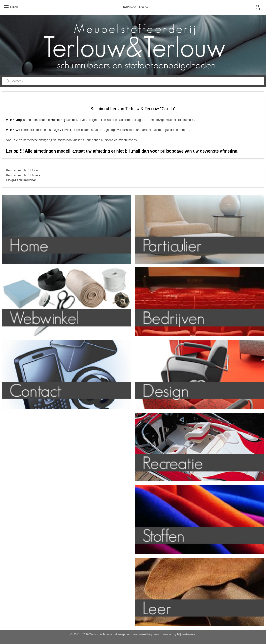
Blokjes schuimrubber (21, 180)
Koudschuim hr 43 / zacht (24, 170)
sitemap (120, 634)
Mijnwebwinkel (186, 634)
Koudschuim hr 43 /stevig (24, 175)
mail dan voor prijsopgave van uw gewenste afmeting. (185, 151)
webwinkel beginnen (146, 634)
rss (129, 634)
